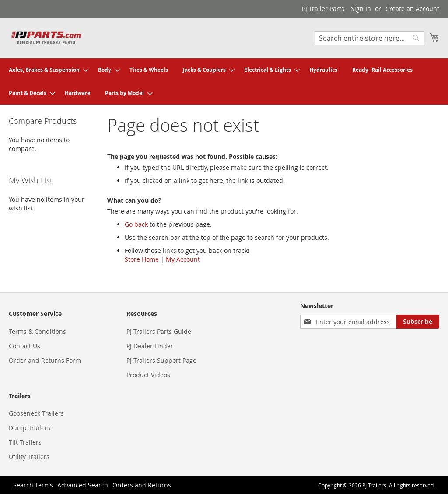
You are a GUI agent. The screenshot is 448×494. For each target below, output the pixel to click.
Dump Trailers (30, 428)
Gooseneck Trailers (36, 413)
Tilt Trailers (25, 442)
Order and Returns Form (45, 360)
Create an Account (412, 9)
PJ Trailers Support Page (161, 360)
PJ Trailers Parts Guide (159, 331)
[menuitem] (46, 70)
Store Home (142, 259)
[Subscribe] (418, 322)
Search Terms (33, 485)
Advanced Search (83, 485)
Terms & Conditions (37, 331)
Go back (136, 224)
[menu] (224, 81)
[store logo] (46, 37)
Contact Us (24, 346)
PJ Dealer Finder (150, 346)
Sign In (361, 9)
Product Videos (148, 375)
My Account (183, 259)
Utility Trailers (29, 457)
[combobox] (369, 38)
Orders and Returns (142, 485)
